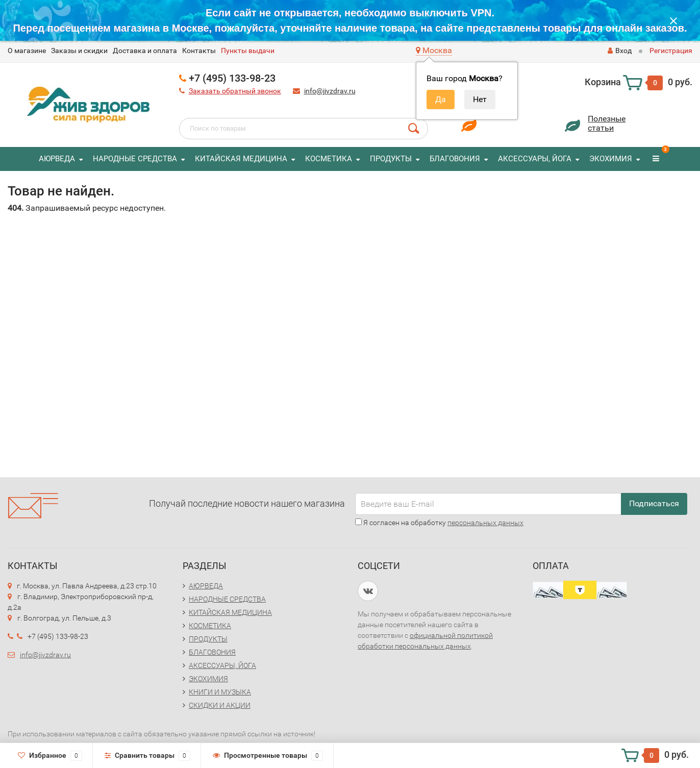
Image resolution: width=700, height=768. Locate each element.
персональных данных (485, 523)
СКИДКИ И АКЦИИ (220, 705)
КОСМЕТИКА (329, 159)
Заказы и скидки (79, 51)
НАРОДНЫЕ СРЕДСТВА (135, 159)
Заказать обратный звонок (235, 91)
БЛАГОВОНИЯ (455, 159)
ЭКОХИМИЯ (611, 159)
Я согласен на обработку (439, 523)
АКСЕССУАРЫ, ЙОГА (535, 159)
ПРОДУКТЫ (391, 159)
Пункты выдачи (248, 51)
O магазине (27, 51)
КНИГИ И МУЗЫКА (220, 692)
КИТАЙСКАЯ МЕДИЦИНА (241, 159)
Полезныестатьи (607, 123)
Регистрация (671, 51)
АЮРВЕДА (57, 159)
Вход (620, 51)
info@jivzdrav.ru (330, 91)
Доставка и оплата (145, 51)
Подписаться (654, 503)
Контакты (199, 51)
